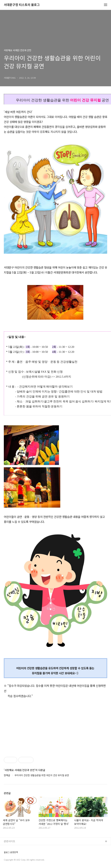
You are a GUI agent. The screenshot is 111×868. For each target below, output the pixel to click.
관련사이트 (10, 841)
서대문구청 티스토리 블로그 (22, 5)
